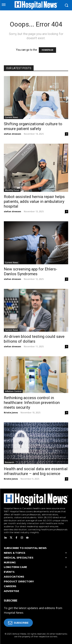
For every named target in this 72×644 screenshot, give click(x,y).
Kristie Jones (11, 412)
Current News (12, 117)
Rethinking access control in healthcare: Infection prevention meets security (32, 403)
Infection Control (13, 391)
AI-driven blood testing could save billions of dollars (34, 339)
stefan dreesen (12, 134)
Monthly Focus (12, 190)
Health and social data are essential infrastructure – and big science (36, 471)
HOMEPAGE (47, 50)
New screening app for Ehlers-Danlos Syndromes (31, 271)
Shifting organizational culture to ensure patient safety (33, 126)
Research (10, 462)
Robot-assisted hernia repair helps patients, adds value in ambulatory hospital (34, 201)
